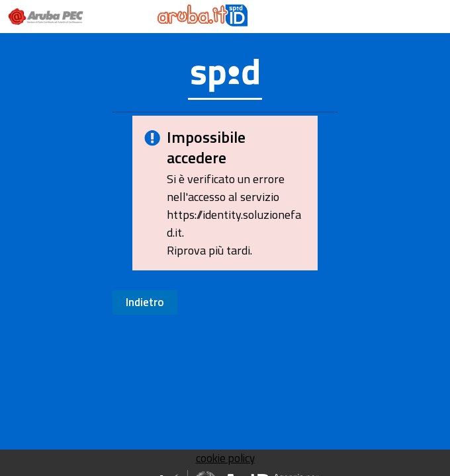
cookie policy (225, 458)
